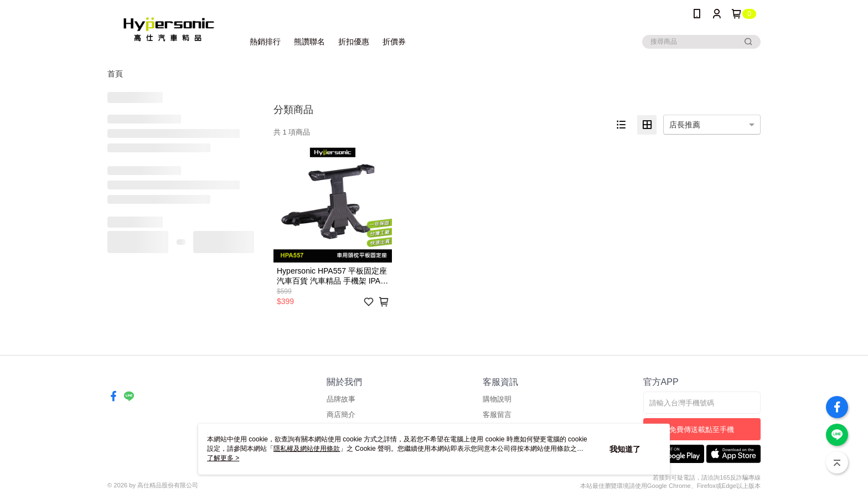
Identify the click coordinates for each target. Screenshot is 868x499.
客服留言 (497, 415)
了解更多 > (223, 458)
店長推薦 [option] (685, 125)
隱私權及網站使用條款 (307, 449)
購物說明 (497, 399)
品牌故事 (341, 399)
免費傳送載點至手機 (702, 429)
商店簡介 (341, 415)
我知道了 (625, 449)
